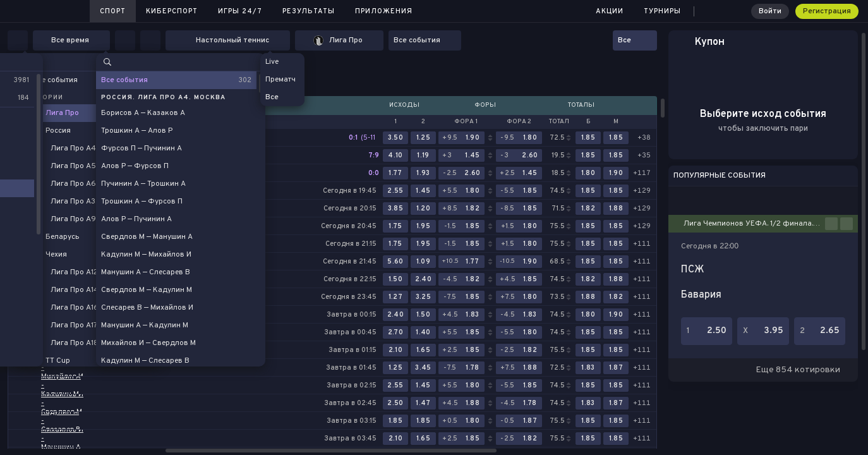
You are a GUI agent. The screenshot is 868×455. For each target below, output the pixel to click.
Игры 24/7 (240, 11)
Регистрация (827, 11)
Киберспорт (172, 11)
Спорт (113, 11)
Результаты (309, 11)
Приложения (384, 11)
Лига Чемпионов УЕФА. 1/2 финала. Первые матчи (754, 224)
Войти (770, 11)
